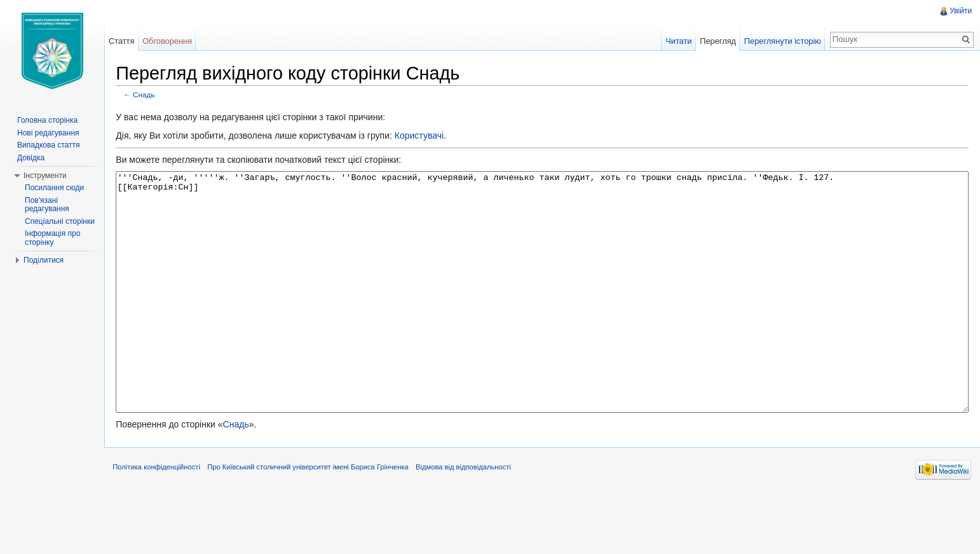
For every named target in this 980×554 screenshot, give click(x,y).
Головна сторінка (47, 120)
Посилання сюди (54, 188)
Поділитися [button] (44, 260)
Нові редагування (48, 133)
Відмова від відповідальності (475, 525)
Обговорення (175, 41)
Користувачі (431, 138)
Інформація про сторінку (52, 238)
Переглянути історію (779, 41)
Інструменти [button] (45, 176)
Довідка (31, 158)
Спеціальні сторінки (60, 221)
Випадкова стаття (48, 145)
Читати (675, 41)
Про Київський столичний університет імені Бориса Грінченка (320, 525)
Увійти (959, 11)
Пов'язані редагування (47, 205)
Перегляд (714, 41)
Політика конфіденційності (168, 525)
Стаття (129, 41)
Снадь (156, 97)
